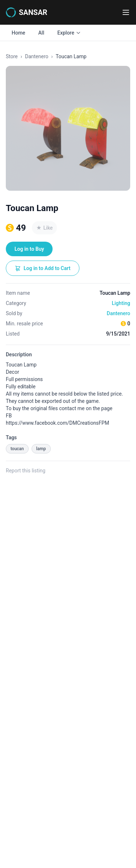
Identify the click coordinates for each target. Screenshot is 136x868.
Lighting (121, 303)
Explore (69, 33)
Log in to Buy (29, 249)
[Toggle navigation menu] (126, 12)
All (41, 33)
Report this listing (26, 471)
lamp (41, 449)
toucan (17, 449)
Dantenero (37, 56)
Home (18, 33)
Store (12, 56)
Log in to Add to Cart (43, 268)
